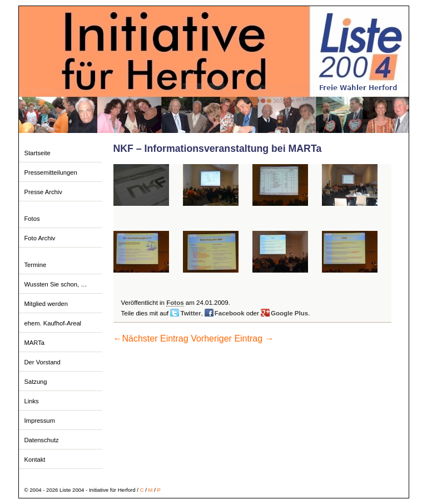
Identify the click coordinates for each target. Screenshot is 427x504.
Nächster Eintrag (151, 339)
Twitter (190, 313)
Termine (36, 265)
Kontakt (35, 459)
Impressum (40, 421)
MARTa (34, 343)
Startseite (38, 153)
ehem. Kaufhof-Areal (53, 323)
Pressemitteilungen (51, 172)
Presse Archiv (43, 192)
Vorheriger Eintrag (232, 339)
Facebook (230, 313)
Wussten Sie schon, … (56, 284)
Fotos (32, 219)
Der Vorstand (43, 362)
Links (32, 401)
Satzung (36, 382)
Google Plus (289, 313)
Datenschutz (42, 440)
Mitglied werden (46, 304)
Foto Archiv (40, 238)
